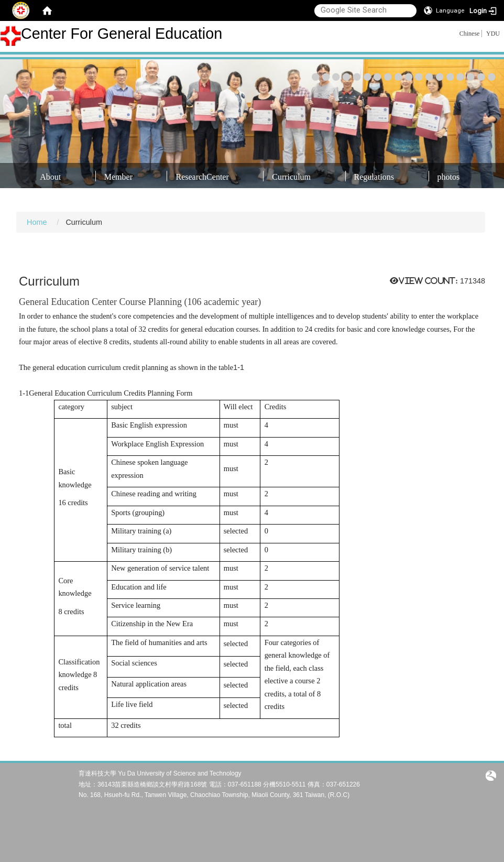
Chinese (470, 34)
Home (37, 222)
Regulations (374, 177)
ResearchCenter (202, 177)
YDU (493, 34)
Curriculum (291, 177)
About (50, 177)
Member (118, 177)
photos (449, 177)
